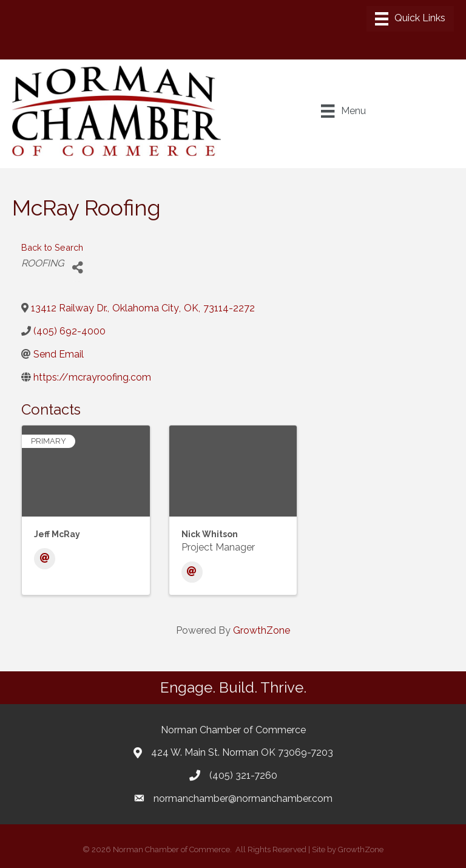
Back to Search (52, 247)
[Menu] (410, 19)
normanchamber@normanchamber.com (243, 798)
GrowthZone (262, 630)
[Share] (77, 268)
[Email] (45, 559)
